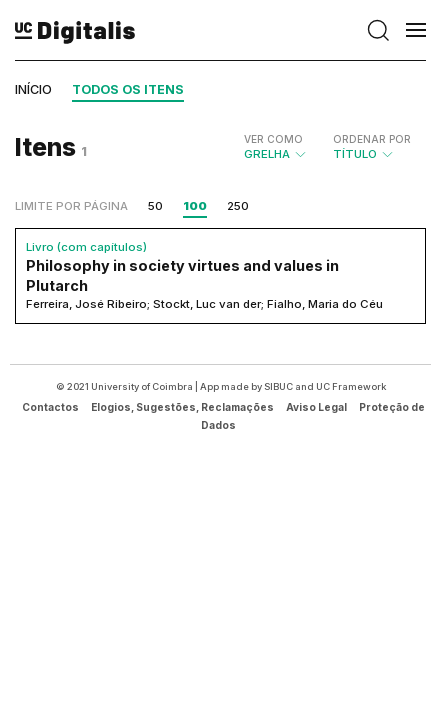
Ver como (273, 139)
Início (33, 89)
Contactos (50, 407)
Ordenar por (372, 139)
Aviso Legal (316, 407)
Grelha (276, 147)
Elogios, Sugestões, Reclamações (182, 407)
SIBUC (278, 386)
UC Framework (351, 386)
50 (155, 206)
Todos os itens (128, 89)
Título (372, 147)
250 (238, 206)
